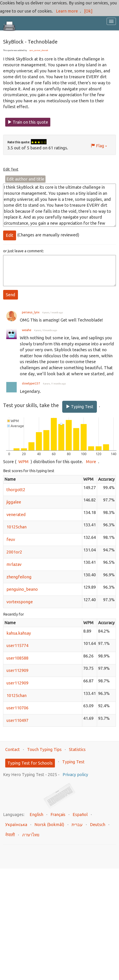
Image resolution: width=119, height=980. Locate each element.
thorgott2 (16, 490)
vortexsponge (20, 602)
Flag (99, 146)
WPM (23, 462)
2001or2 (14, 552)
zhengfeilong (19, 577)
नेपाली (10, 835)
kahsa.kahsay (19, 633)
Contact (13, 749)
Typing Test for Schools (30, 763)
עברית (77, 824)
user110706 (17, 708)
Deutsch (98, 824)
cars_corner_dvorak (39, 50)
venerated (16, 514)
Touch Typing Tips (44, 749)
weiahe (27, 330)
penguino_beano (22, 589)
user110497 (17, 720)
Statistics (77, 749)
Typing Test (80, 407)
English (36, 814)
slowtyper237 (31, 384)
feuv (11, 539)
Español (80, 814)
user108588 (17, 658)
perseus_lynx (31, 312)
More (91, 462)
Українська (16, 824)
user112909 (17, 670)
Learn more (67, 11)
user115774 (17, 645)
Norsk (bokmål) (49, 824)
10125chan (16, 527)
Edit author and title (25, 179)
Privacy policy (75, 774)
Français (58, 814)
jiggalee (14, 502)
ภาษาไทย (31, 835)
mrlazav (14, 564)
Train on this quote (28, 122)
